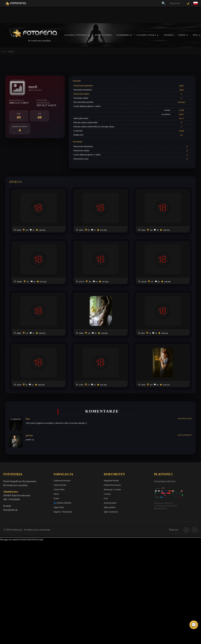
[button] (89, 35)
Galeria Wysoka (76, 35)
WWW (182, 35)
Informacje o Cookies (112, 489)
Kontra (56, 498)
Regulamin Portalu (111, 481)
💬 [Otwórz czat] (194, 625)
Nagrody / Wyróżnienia (63, 512)
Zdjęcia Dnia (103, 35)
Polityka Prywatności (112, 485)
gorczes (29, 435)
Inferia (169, 35)
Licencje (107, 494)
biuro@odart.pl (10, 510)
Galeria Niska (146, 35)
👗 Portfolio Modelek (62, 503)
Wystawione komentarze (83, 86)
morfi (4, 52)
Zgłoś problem (110, 507)
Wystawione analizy (81, 94)
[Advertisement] (100, 15)
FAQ (106, 498)
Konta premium (110, 503)
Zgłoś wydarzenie (111, 512)
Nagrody (123, 35)
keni (28, 419)
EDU (195, 35)
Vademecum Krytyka (62, 481)
